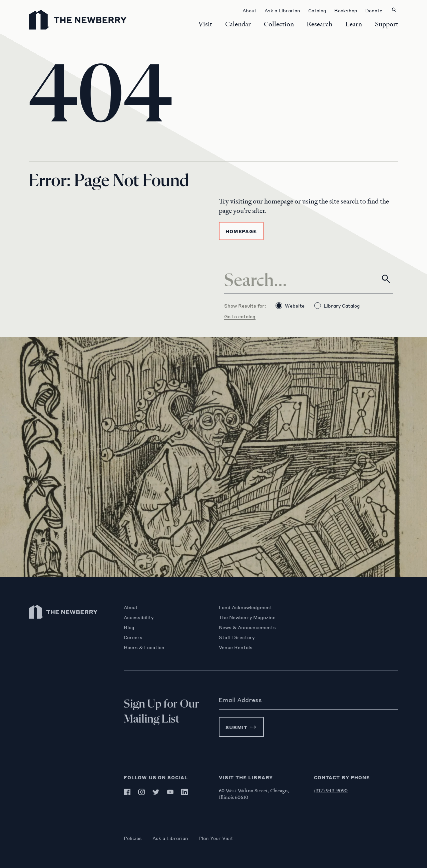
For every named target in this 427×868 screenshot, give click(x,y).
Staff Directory (237, 637)
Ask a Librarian (170, 838)
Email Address (240, 700)
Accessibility (139, 617)
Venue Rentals (236, 647)
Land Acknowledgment (246, 607)
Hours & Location (144, 647)
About (131, 607)
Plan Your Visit (216, 838)
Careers (133, 637)
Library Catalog (337, 306)
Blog (129, 627)
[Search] (309, 279)
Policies (133, 838)
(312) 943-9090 (331, 790)
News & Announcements (247, 627)
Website (290, 306)
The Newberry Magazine (247, 617)
